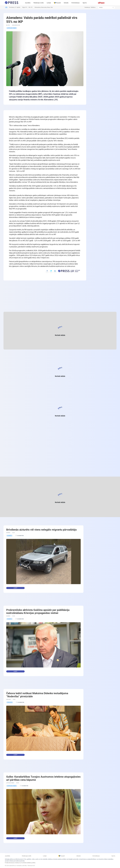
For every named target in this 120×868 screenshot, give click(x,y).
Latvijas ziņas (12, 28)
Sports (85, 3)
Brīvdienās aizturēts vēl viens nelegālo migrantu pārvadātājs (41, 530)
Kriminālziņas (75, 3)
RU (6, 7)
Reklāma (93, 7)
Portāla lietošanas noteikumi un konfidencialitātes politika (20, 863)
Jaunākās (28, 3)
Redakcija (87, 7)
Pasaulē (57, 3)
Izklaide (66, 3)
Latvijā (49, 3)
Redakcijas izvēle (39, 3)
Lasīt (15, 588)
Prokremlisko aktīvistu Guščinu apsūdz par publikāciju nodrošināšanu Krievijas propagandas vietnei (38, 612)
